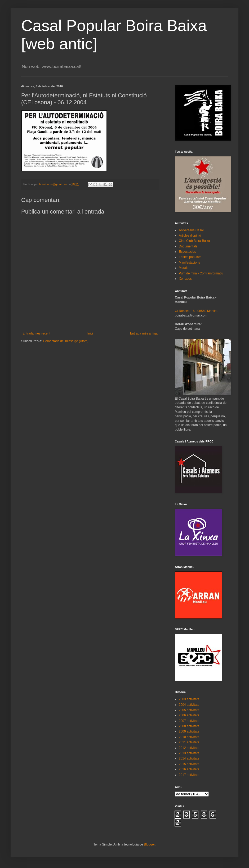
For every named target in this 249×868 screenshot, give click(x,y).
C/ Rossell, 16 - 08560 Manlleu (197, 311)
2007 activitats (189, 721)
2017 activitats (189, 775)
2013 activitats (189, 753)
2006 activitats (189, 715)
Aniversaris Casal (191, 230)
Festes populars (190, 257)
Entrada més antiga (144, 333)
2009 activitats (189, 731)
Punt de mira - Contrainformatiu (201, 273)
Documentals (188, 246)
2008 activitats (189, 726)
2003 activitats (189, 699)
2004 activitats (189, 705)
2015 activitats (189, 764)
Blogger (149, 844)
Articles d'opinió (190, 236)
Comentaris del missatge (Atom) (66, 341)
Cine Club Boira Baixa (194, 241)
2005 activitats (189, 710)
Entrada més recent (36, 333)
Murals (184, 268)
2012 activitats (189, 748)
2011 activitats (189, 742)
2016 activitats (189, 769)
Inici (90, 333)
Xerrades (185, 279)
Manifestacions (189, 263)
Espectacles (187, 252)
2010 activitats (189, 737)
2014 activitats (189, 758)
